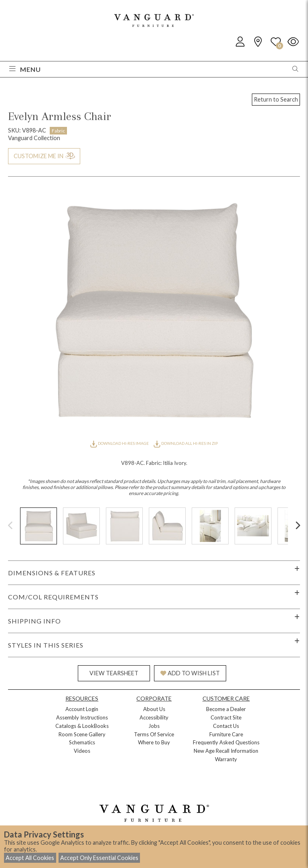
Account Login (82, 709)
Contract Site (226, 717)
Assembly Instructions (82, 717)
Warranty (226, 759)
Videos (82, 751)
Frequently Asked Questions (226, 742)
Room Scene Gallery (82, 734)
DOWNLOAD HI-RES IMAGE (120, 443)
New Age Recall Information (226, 751)
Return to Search (276, 99)
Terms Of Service (154, 734)
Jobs (154, 726)
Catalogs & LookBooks (82, 726)
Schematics (82, 742)
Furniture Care (226, 734)
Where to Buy (154, 742)
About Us (154, 709)
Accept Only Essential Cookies (99, 858)
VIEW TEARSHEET (114, 673)
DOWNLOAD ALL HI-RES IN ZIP (186, 443)
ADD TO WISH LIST (190, 673)
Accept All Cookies (30, 858)
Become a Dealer (226, 709)
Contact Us (226, 726)
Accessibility (154, 717)
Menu (25, 69)
